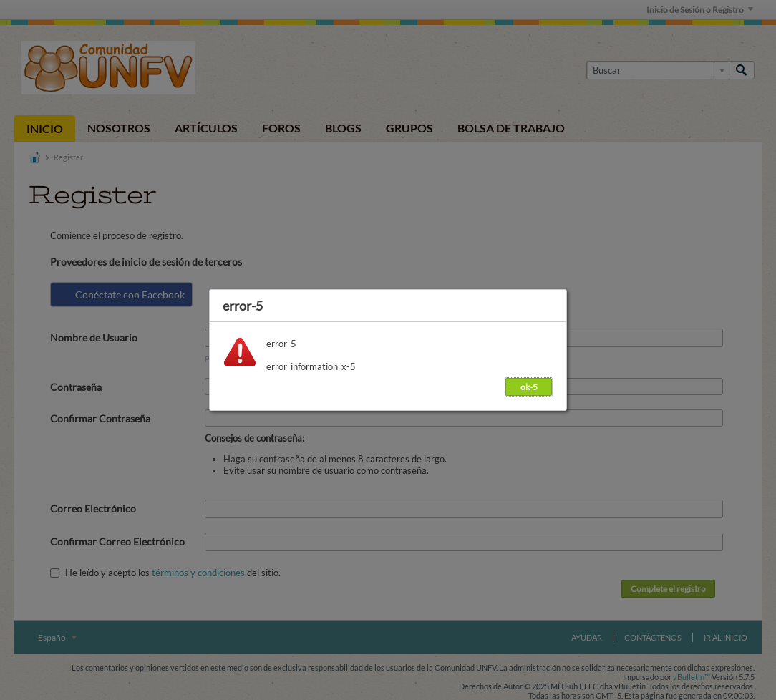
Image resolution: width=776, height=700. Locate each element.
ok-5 (529, 387)
